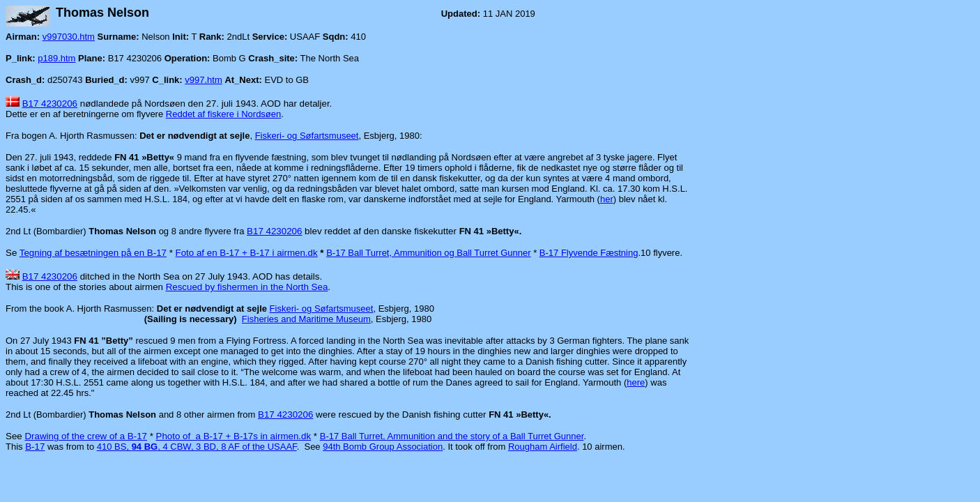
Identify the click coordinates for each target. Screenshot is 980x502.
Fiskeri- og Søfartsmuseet (307, 136)
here (636, 382)
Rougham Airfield (543, 447)
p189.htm (56, 58)
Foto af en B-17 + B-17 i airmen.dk (247, 253)
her (607, 199)
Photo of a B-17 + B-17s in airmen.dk (234, 436)
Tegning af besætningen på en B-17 (93, 253)
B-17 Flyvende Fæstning (589, 253)
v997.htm (203, 80)
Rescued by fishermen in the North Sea (247, 287)
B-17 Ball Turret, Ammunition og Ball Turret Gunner (428, 253)
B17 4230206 (50, 104)
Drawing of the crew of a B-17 (86, 436)
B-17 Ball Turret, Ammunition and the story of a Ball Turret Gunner (452, 436)
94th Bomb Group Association (383, 447)
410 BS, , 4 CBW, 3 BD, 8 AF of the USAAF (197, 447)
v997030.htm (69, 37)
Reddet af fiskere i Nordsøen (223, 114)
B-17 (35, 447)
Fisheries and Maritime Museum (306, 319)
